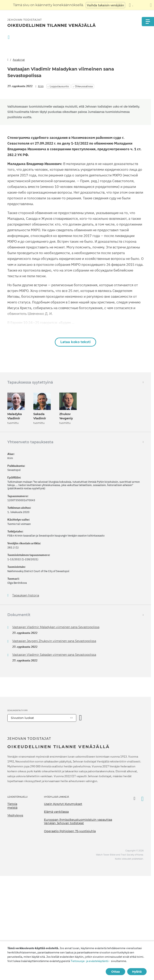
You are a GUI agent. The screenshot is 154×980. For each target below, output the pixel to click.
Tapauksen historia (26, 596)
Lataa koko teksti (75, 342)
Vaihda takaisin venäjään (105, 5)
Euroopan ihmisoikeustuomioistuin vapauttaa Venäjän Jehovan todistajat (78, 822)
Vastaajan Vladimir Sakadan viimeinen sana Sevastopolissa (54, 655)
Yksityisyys (15, 815)
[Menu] (148, 22)
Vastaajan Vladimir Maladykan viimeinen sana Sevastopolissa (56, 627)
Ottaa (116, 972)
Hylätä (137, 972)
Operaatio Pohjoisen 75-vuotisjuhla (70, 831)
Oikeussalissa (84, 86)
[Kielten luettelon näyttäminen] (131, 5)
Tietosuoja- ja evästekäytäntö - (90, 961)
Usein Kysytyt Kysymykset (63, 804)
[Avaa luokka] (81, 718)
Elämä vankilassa (56, 812)
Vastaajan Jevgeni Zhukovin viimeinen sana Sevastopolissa (54, 641)
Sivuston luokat (22, 718)
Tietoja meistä (12, 806)
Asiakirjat (19, 60)
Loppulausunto (59, 86)
